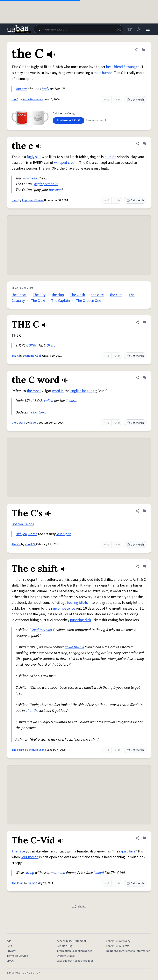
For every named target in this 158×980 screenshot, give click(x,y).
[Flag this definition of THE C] (144, 322)
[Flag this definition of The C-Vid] (144, 838)
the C (15, 100)
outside (110, 157)
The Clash (77, 295)
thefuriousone (37, 750)
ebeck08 (30, 544)
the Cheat (19, 295)
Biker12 (32, 883)
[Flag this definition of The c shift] (144, 566)
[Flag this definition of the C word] (144, 378)
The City (39, 295)
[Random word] (118, 29)
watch (33, 534)
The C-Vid (17, 883)
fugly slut (34, 157)
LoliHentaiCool (32, 356)
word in (58, 391)
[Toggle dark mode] (139, 29)
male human (103, 73)
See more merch (96, 121)
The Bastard (36, 412)
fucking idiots (77, 603)
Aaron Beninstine (33, 100)
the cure (97, 295)
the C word (18, 423)
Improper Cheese (33, 200)
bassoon (55, 190)
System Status (66, 956)
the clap (58, 295)
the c (15, 200)
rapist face (127, 851)
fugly (45, 89)
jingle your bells (46, 184)
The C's (16, 544)
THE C (15, 356)
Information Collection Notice (74, 951)
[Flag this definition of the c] (144, 144)
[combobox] (79, 29)
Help (9, 946)
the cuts (116, 295)
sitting (29, 873)
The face (18, 851)
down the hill (74, 647)
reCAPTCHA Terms (118, 946)
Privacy (11, 951)
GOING (31, 345)
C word (71, 401)
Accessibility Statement (71, 941)
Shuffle (79, 907)
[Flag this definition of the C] (143, 50)
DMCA (10, 961)
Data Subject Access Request (75, 961)
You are (21, 89)
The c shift (18, 750)
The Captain (60, 301)
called (49, 401)
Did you (21, 534)
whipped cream (66, 163)
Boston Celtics (23, 524)
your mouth (30, 857)
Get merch (135, 100)
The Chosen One (88, 301)
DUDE (51, 345)
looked (99, 873)
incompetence (64, 608)
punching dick (81, 620)
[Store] (130, 29)
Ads (9, 941)
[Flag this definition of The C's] (144, 511)
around (60, 873)
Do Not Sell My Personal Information (128, 951)
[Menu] (148, 29)
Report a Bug (65, 946)
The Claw (38, 301)
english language (83, 391)
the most (34, 391)
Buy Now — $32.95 (69, 121)
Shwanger (131, 67)
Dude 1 (34, 423)
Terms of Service (17, 956)
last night (63, 534)
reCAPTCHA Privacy (118, 941)
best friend (114, 67)
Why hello (30, 178)
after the (32, 711)
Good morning (41, 630)
